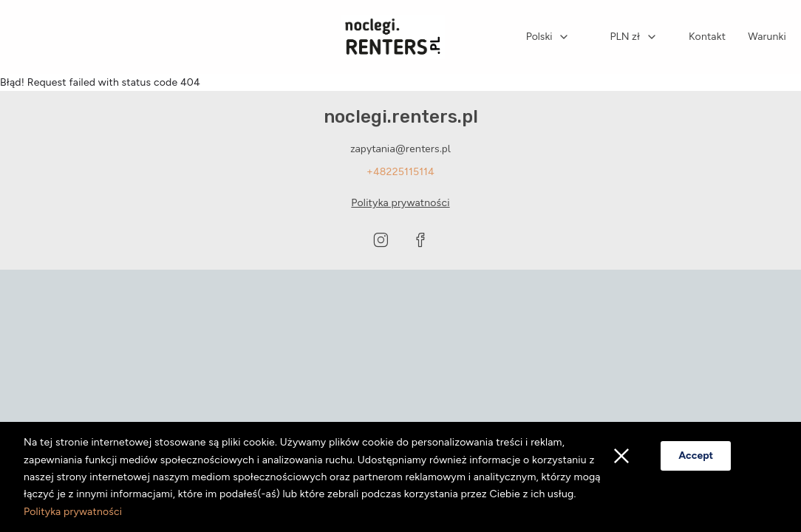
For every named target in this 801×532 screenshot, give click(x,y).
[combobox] (548, 37)
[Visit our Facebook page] (420, 240)
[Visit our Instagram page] (381, 240)
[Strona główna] (393, 37)
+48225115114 (400, 172)
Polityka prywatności (73, 512)
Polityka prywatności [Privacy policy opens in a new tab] (400, 203)
